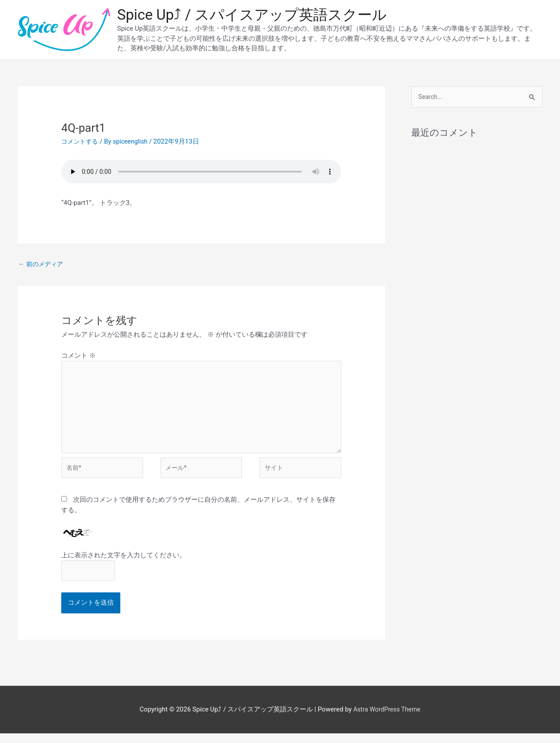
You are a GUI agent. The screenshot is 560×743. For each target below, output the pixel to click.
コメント (79, 358)
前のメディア (42, 265)
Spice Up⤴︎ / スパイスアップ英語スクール (260, 16)
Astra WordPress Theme (387, 719)
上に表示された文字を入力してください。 (124, 563)
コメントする (81, 143)
